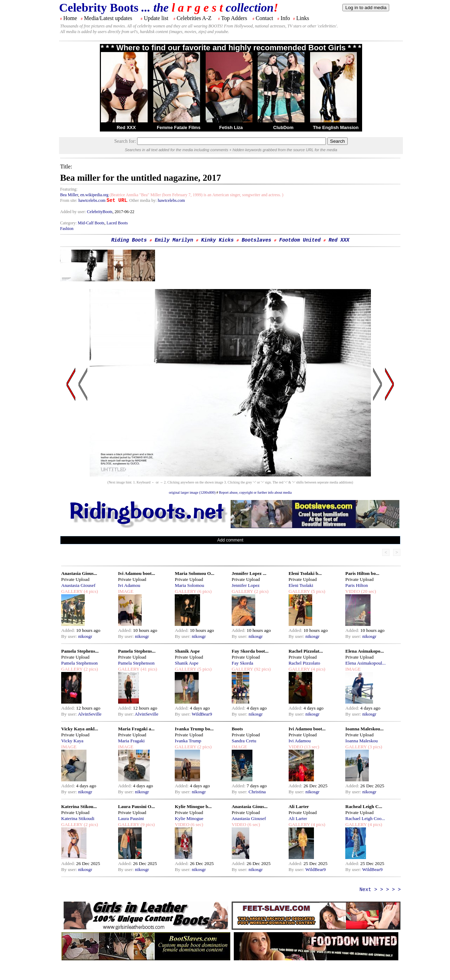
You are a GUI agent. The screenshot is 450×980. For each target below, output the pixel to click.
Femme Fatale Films (179, 127)
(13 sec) (311, 747)
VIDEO (352, 591)
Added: (69, 630)
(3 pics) (374, 747)
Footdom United (300, 240)
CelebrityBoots (100, 212)
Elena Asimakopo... (365, 651)
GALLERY (72, 591)
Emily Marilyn (174, 240)
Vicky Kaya (72, 741)
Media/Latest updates (108, 18)
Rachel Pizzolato (304, 663)
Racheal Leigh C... (364, 806)
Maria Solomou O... (194, 573)
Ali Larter (299, 806)
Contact (264, 18)
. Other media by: (143, 200)
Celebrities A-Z (194, 18)
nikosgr (85, 636)
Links (303, 18)
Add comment (230, 540)
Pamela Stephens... (80, 651)
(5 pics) (318, 591)
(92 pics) (262, 669)
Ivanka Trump (188, 741)
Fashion (67, 229)
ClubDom (283, 127)
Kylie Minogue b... (193, 806)
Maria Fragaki (131, 741)
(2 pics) (261, 591)
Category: (69, 223)
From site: (69, 200)
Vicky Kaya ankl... (80, 729)
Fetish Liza (231, 127)
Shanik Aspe (187, 651)
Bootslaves (256, 240)
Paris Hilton (356, 585)
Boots (237, 729)
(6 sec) (196, 824)
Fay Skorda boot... (250, 651)
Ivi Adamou (129, 585)
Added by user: (73, 212)
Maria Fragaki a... (136, 729)
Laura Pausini (131, 818)
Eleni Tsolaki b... (305, 573)
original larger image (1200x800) (192, 492)
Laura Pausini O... (137, 806)
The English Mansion (336, 127)
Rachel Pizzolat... (306, 651)
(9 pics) (147, 824)
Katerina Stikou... (79, 806)
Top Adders (234, 18)
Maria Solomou (189, 585)
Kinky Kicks (217, 240)
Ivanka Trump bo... (194, 729)
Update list (156, 18)
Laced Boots (117, 223)
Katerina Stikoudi (78, 818)
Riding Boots (129, 240)
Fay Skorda (242, 663)
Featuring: (69, 189)
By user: (70, 636)
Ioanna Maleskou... (364, 729)
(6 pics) (204, 591)
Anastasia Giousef (78, 585)
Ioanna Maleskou (361, 741)
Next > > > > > (380, 890)
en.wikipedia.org (94, 195)
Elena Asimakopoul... (365, 663)
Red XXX (126, 127)
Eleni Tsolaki (301, 585)
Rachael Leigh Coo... (365, 818)
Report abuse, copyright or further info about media (255, 492)
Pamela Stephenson (79, 663)
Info (285, 18)
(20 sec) (368, 591)
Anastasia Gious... (79, 573)
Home (70, 18)
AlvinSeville (89, 714)
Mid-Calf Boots (91, 223)
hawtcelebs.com (92, 200)
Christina (257, 792)
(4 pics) (90, 591)
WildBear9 (202, 714)
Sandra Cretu (244, 741)
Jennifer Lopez (246, 585)
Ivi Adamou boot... (137, 573)
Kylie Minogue (189, 818)
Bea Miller (69, 195)
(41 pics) (148, 669)
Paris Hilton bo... (362, 573)
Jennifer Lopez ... (249, 573)
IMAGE (126, 591)
